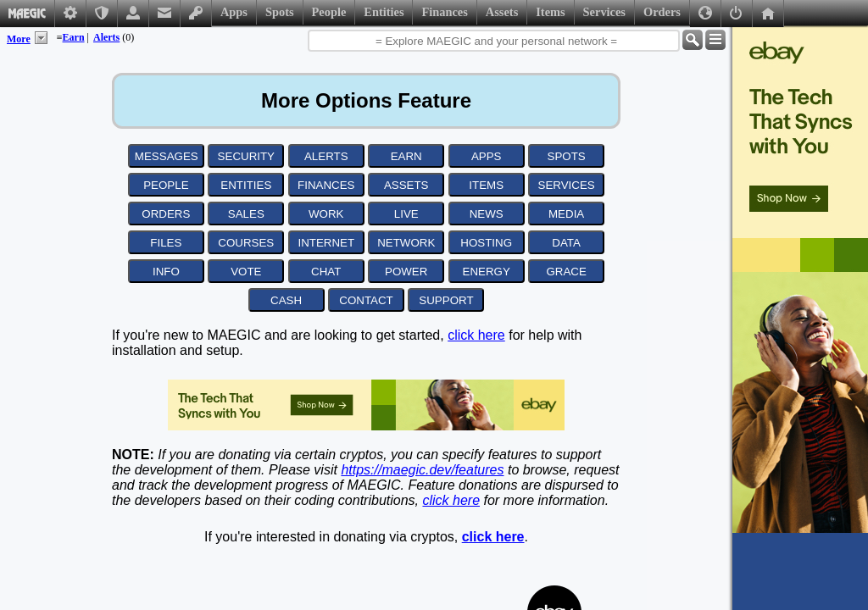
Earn (74, 37)
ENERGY (487, 272)
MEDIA (566, 214)
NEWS (487, 214)
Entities (384, 12)
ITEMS (486, 185)
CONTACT (366, 300)
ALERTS (326, 156)
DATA (566, 243)
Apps (234, 12)
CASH (286, 300)
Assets (502, 12)
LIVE (406, 214)
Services (604, 12)
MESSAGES (167, 156)
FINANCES (326, 185)
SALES (246, 214)
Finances (444, 12)
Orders (662, 12)
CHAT (326, 272)
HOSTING (486, 243)
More (19, 39)
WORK (326, 214)
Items (550, 12)
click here (476, 335)
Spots (280, 12)
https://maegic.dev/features (422, 470)
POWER (406, 272)
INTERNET (326, 243)
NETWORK (406, 243)
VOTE (246, 272)
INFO (166, 272)
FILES (166, 243)
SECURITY (246, 156)
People (329, 12)
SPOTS (567, 156)
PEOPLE (166, 185)
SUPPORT (446, 300)
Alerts (106, 37)
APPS (487, 156)
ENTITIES (246, 185)
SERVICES (567, 185)
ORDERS (166, 214)
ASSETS (406, 185)
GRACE (566, 272)
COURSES (246, 243)
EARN (406, 156)
